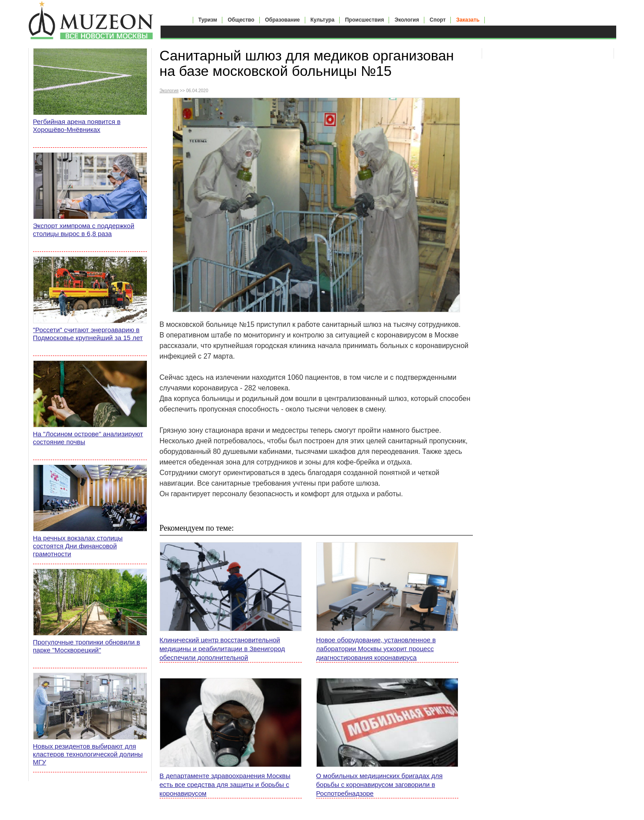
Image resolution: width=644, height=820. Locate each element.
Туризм (208, 20)
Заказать (468, 20)
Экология (407, 20)
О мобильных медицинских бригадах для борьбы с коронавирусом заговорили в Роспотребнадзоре (380, 784)
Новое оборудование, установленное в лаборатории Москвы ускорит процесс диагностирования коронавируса (376, 649)
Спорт (438, 20)
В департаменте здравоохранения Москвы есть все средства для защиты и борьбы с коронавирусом (225, 784)
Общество (241, 20)
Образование (283, 20)
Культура (322, 20)
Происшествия (364, 20)
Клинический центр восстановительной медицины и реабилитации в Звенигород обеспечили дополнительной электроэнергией (223, 649)
